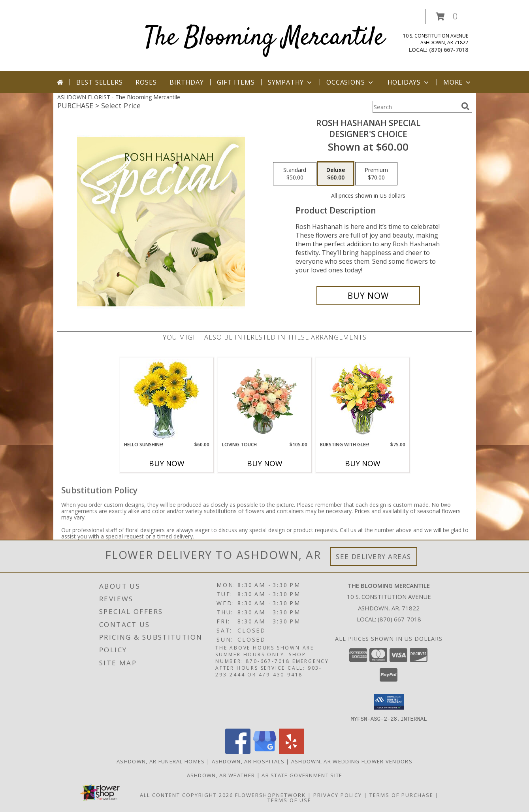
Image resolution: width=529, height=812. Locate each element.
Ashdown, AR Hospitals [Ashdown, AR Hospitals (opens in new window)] (248, 761)
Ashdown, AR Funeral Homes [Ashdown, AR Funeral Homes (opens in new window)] (161, 761)
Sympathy (291, 82)
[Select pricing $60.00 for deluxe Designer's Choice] (336, 174)
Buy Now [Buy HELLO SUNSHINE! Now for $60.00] (167, 463)
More (458, 82)
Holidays (409, 82)
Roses (146, 82)
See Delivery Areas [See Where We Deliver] (374, 556)
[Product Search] (415, 107)
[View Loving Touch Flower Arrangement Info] (264, 399)
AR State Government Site (302, 775)
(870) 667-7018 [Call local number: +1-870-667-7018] (449, 50)
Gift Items (236, 82)
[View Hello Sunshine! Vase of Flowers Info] (167, 399)
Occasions (350, 82)
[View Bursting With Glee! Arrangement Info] (362, 399)
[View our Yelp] (292, 751)
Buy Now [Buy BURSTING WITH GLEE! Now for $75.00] (363, 463)
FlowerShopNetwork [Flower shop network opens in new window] (270, 795)
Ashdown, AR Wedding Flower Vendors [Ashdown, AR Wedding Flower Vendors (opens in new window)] (352, 761)
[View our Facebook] (238, 751)
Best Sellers (100, 82)
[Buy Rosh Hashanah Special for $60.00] (368, 296)
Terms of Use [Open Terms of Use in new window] (289, 800)
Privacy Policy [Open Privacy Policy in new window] (338, 795)
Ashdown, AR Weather (221, 775)
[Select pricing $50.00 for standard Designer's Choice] (295, 174)
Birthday (186, 82)
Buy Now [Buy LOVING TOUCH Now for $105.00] (265, 463)
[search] (465, 106)
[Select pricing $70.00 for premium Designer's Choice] (376, 174)
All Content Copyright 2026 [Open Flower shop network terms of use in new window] (186, 795)
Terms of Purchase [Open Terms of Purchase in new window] (401, 795)
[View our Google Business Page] (265, 751)
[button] (447, 16)
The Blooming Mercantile (264, 38)
